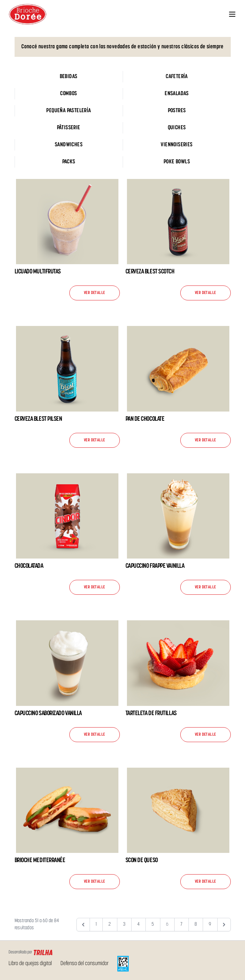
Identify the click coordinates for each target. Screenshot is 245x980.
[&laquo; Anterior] (83, 925)
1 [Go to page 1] (96, 924)
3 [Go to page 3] (124, 924)
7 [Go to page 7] (181, 924)
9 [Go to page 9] (210, 924)
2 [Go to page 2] (110, 924)
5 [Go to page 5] (153, 924)
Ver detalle (94, 293)
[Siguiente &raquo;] (224, 925)
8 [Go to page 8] (196, 924)
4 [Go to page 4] (139, 924)
